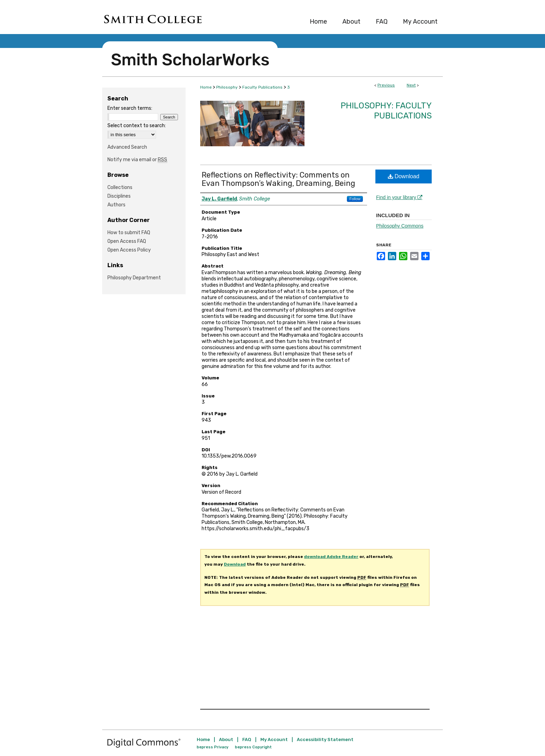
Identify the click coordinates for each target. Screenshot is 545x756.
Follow (355, 199)
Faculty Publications (262, 87)
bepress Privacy (213, 747)
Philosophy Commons (400, 226)
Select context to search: (137, 126)
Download (404, 176)
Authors (116, 205)
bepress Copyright (253, 747)
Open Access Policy (129, 250)
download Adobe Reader (331, 557)
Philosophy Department (134, 278)
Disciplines (119, 196)
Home (206, 87)
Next (411, 85)
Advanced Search (127, 147)
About (226, 739)
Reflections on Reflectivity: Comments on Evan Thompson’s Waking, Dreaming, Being (278, 179)
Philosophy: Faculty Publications (386, 111)
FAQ (247, 739)
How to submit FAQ (129, 233)
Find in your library (399, 197)
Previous (386, 85)
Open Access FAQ (127, 241)
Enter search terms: (130, 108)
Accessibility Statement (325, 739)
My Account (274, 739)
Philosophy (227, 87)
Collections (120, 187)
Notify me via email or (137, 160)
